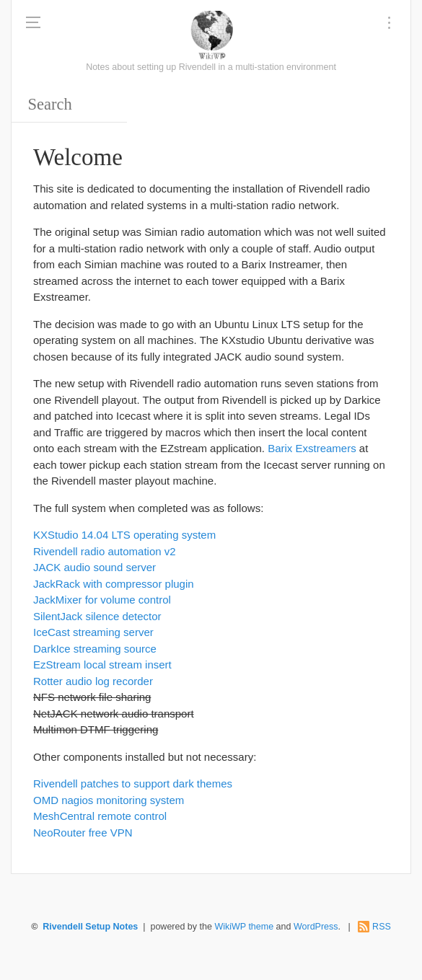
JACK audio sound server (94, 567)
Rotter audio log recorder (93, 681)
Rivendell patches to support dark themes (133, 783)
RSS (382, 927)
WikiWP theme (244, 927)
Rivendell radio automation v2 (105, 551)
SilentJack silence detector (97, 616)
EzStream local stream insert (102, 665)
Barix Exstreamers (312, 448)
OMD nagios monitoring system (109, 800)
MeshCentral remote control (100, 816)
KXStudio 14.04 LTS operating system (124, 535)
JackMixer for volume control (102, 600)
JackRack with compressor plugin (114, 584)
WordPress (316, 927)
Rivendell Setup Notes (90, 927)
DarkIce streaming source (95, 649)
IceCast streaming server (93, 632)
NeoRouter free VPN (83, 833)
